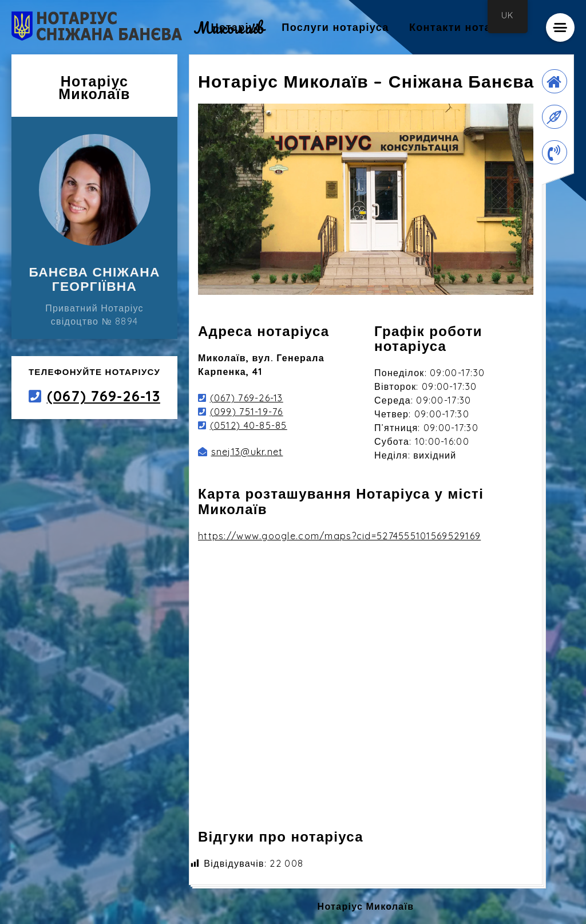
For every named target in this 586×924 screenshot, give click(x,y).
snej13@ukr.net (247, 452)
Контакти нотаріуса (465, 27)
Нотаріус (236, 27)
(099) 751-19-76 (247, 412)
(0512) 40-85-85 (249, 425)
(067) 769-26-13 (104, 396)
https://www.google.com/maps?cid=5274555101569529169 (339, 536)
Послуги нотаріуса (335, 27)
